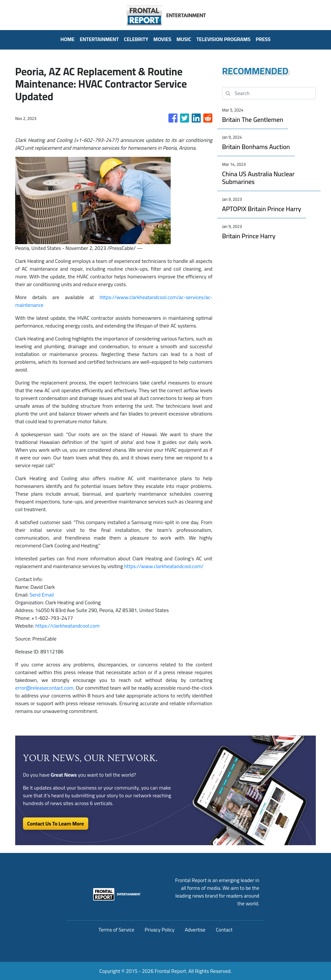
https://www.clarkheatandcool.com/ (164, 566)
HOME (68, 39)
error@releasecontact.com (44, 688)
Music (184, 39)
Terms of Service (117, 930)
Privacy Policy (160, 930)
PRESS (263, 39)
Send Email (42, 595)
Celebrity (136, 39)
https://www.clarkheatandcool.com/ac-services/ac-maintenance (114, 301)
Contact (224, 930)
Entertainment (99, 39)
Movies (162, 39)
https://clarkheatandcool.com (67, 626)
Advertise (195, 930)
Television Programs (223, 39)
